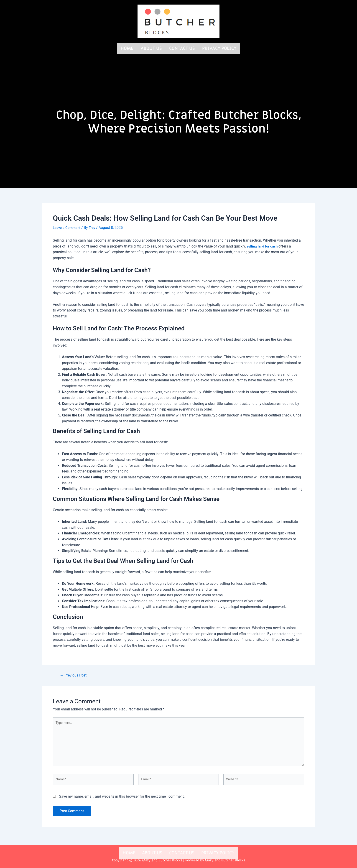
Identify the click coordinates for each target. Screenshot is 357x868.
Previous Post (75, 674)
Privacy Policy (219, 48)
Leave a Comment (67, 226)
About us (151, 48)
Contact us (182, 48)
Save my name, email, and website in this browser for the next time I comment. (122, 800)
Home (127, 48)
